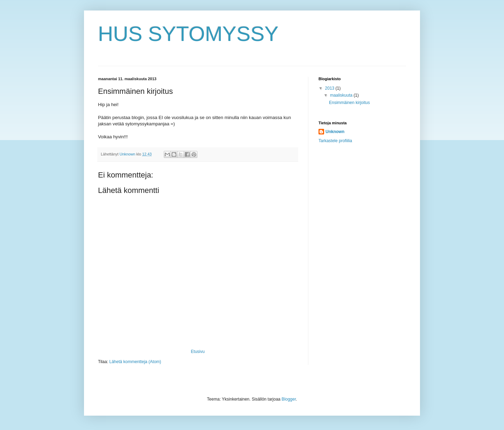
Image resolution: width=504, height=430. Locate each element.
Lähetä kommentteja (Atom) (135, 362)
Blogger (289, 399)
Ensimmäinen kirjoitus (349, 103)
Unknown (335, 132)
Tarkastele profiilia (335, 141)
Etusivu (198, 352)
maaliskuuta (342, 95)
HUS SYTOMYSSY (188, 34)
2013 (330, 88)
